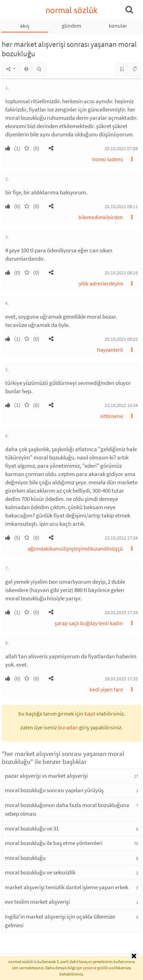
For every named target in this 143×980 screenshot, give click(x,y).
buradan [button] (68, 727)
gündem (71, 26)
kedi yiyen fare (106, 689)
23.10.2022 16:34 (121, 405)
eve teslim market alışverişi (37, 902)
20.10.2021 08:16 (121, 273)
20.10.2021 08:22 (121, 339)
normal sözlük (72, 10)
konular (118, 26)
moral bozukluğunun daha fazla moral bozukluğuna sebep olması (67, 809)
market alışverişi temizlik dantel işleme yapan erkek (66, 887)
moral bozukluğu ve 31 (32, 828)
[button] (51, 148)
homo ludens (108, 159)
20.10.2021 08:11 (121, 206)
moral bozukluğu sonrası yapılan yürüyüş (54, 790)
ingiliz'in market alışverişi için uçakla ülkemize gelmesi (60, 921)
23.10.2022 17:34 (121, 538)
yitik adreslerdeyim (101, 283)
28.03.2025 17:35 (121, 679)
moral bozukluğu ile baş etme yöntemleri (54, 843)
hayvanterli (110, 350)
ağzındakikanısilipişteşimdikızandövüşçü (75, 549)
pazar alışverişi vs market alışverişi (46, 776)
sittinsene (112, 416)
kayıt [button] (90, 714)
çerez (87, 968)
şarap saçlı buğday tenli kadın (89, 623)
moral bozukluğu (25, 858)
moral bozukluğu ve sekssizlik (40, 872)
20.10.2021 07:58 (121, 148)
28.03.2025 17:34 (121, 612)
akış (25, 26)
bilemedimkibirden (101, 217)
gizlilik (103, 968)
